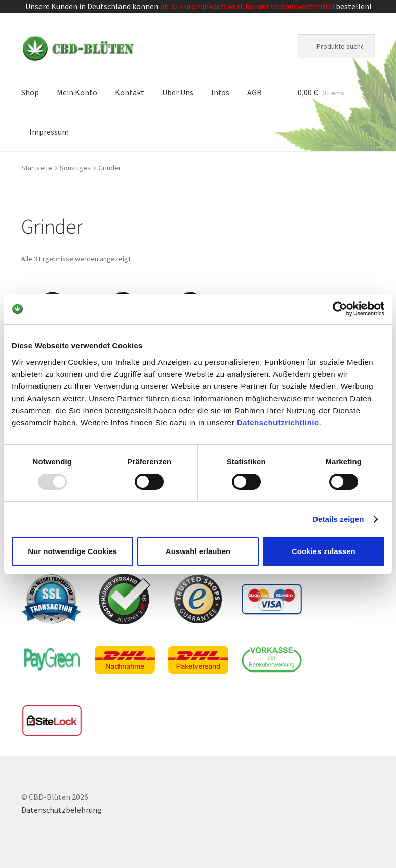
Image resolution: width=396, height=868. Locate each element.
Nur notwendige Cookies (72, 551)
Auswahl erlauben (198, 551)
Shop (30, 92)
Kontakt (130, 92)
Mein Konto (77, 92)
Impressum (49, 132)
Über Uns (178, 92)
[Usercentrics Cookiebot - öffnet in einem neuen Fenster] (340, 309)
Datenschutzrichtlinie (278, 422)
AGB (254, 92)
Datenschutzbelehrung (62, 810)
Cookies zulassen (324, 551)
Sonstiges (75, 168)
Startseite (37, 168)
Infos (220, 92)
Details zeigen (338, 519)
